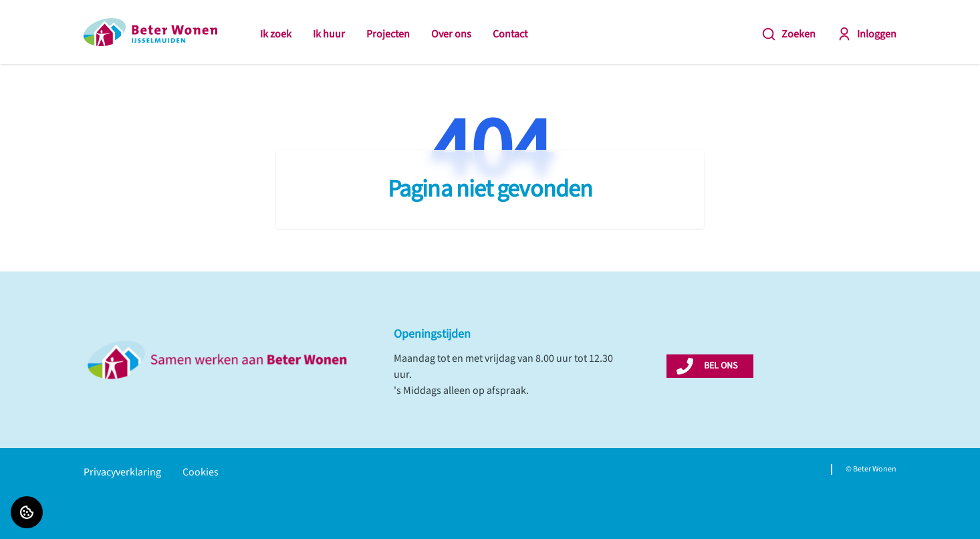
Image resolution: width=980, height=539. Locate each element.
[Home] (150, 32)
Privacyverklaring (122, 472)
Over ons (451, 34)
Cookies (201, 472)
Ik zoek (276, 34)
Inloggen (867, 34)
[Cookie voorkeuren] (27, 512)
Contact (510, 34)
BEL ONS (721, 366)
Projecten (388, 34)
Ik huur (329, 34)
